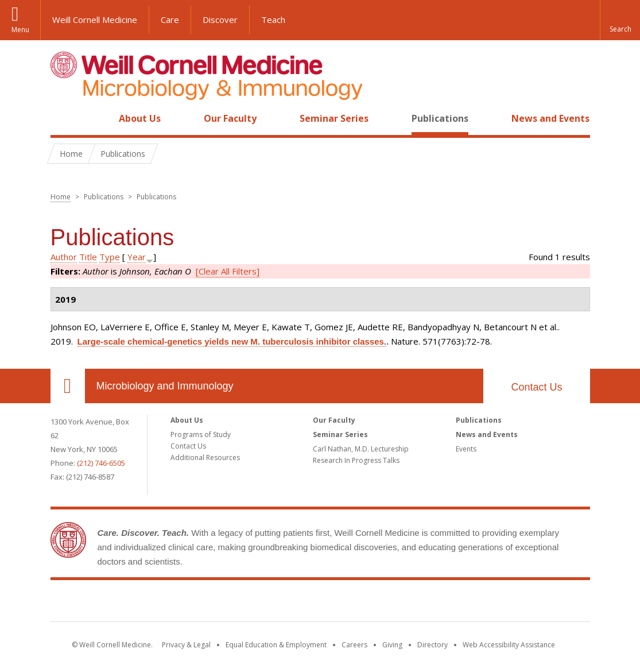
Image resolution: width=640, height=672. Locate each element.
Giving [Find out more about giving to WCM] (392, 645)
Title (88, 257)
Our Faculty (230, 118)
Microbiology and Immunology (165, 386)
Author (64, 257)
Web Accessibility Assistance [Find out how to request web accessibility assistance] (509, 645)
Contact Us (536, 387)
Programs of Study (201, 435)
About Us (140, 118)
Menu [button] (20, 30)
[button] (620, 20)
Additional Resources (205, 457)
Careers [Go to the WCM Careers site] (354, 645)
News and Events (550, 118)
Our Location (68, 386)
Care (170, 20)
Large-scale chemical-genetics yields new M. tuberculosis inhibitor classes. (232, 341)
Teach (273, 20)
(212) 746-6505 (101, 463)
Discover (220, 20)
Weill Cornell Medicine (95, 20)
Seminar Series (334, 118)
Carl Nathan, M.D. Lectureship (361, 449)
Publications (440, 118)
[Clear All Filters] (228, 271)
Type (110, 257)
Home (63, 118)
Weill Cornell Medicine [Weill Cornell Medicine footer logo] (320, 603)
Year (137, 257)
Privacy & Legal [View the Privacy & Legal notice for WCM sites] (186, 645)
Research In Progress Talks (356, 460)
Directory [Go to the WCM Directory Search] (433, 645)
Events (466, 449)
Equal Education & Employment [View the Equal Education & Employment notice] (276, 645)
